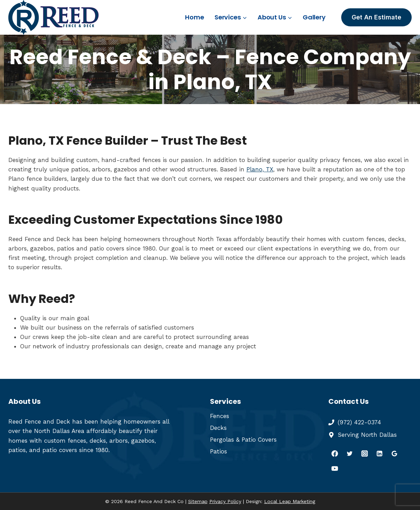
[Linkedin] (380, 453)
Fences (220, 416)
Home (194, 17)
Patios (219, 451)
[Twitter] (350, 453)
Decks (218, 428)
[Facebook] (335, 453)
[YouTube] (335, 468)
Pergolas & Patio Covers (243, 440)
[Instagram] (365, 453)
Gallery (314, 17)
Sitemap (198, 501)
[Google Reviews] (394, 453)
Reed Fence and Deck (39, 422)
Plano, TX (260, 169)
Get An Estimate (376, 17)
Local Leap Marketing (290, 501)
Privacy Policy (225, 501)
